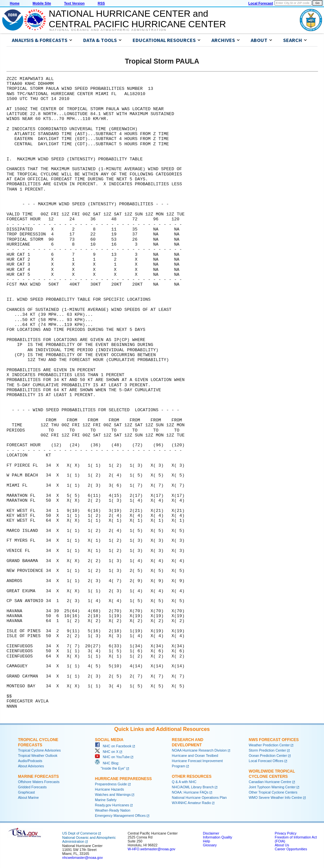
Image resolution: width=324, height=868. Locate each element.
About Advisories (31, 766)
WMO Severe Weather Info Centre (275, 797)
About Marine (28, 797)
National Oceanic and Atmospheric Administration (108, 30)
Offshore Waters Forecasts (39, 782)
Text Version (74, 3)
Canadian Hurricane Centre (270, 782)
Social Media (109, 740)
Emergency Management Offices (120, 816)
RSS (101, 3)
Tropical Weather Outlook (38, 756)
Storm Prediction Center (267, 750)
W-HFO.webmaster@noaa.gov (152, 849)
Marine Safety (106, 800)
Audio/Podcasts (30, 761)
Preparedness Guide (111, 784)
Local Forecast (261, 3)
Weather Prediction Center (269, 745)
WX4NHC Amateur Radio (191, 803)
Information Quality (217, 837)
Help (207, 841)
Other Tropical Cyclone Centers (273, 792)
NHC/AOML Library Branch (193, 787)
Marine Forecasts (38, 777)
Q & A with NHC (184, 782)
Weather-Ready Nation (113, 810)
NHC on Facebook (113, 746)
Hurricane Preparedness (123, 779)
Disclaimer (211, 833)
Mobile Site (42, 3)
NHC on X (107, 752)
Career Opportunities (291, 849)
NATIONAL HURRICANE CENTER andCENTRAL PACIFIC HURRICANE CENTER (137, 19)
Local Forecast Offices (266, 761)
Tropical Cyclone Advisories (39, 750)
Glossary (210, 845)
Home (15, 3)
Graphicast (27, 792)
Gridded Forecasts (32, 787)
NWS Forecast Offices (274, 740)
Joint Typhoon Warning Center (272, 787)
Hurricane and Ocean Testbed (195, 756)
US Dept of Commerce (80, 833)
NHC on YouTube (112, 757)
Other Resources (192, 777)
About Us (282, 845)
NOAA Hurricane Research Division (199, 750)
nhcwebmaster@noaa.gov (82, 858)
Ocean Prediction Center (268, 756)
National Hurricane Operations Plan (199, 797)
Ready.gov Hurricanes (112, 805)
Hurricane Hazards (109, 789)
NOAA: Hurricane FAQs (190, 792)
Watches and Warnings (113, 795)
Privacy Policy (285, 833)
